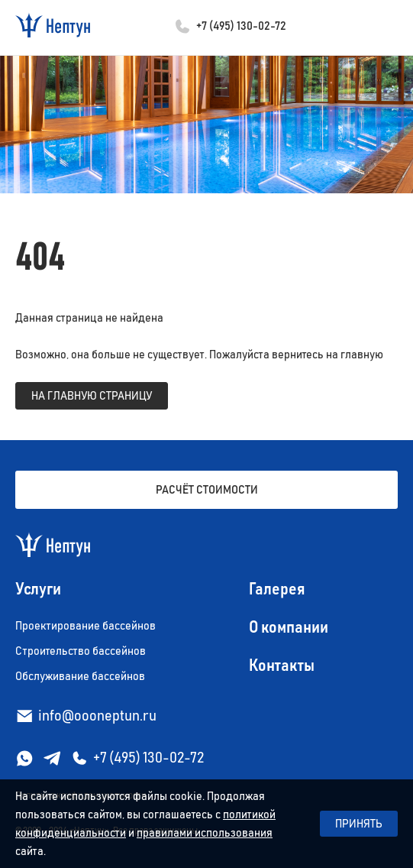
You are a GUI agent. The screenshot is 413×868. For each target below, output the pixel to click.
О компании (289, 628)
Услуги (38, 590)
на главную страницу (92, 396)
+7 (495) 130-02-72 (241, 26)
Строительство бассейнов (81, 651)
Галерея (277, 590)
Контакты (282, 666)
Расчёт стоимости (207, 490)
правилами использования (205, 833)
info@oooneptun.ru (97, 716)
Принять (359, 824)
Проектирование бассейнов (86, 626)
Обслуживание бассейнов (80, 676)
